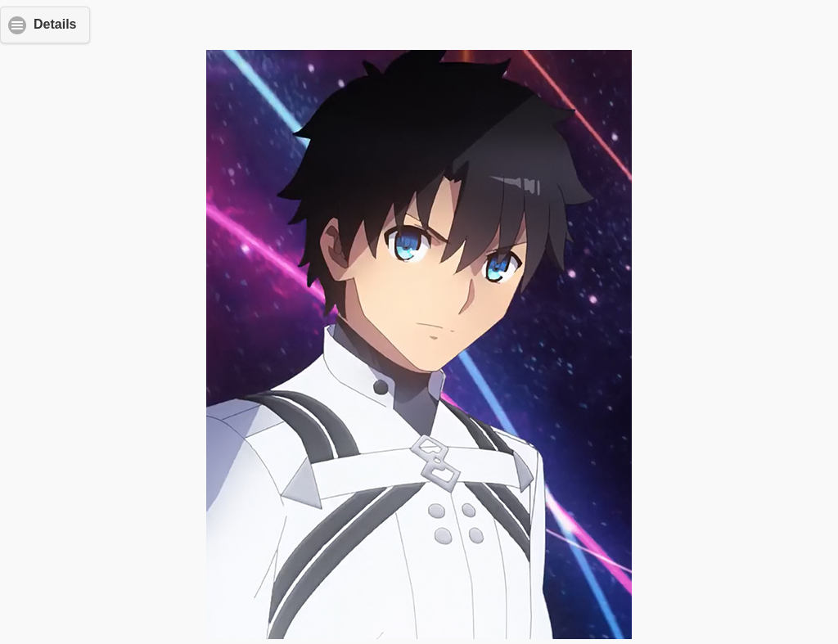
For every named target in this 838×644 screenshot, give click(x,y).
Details (55, 24)
